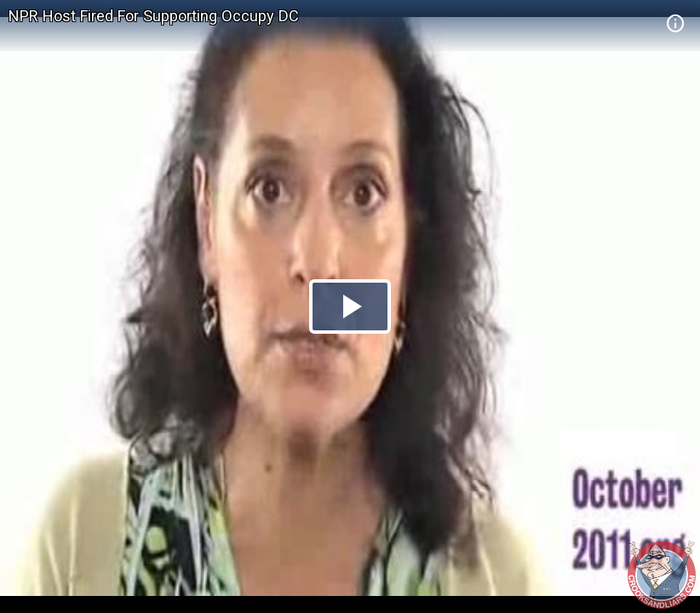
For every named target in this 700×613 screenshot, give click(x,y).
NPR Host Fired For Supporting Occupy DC (154, 16)
